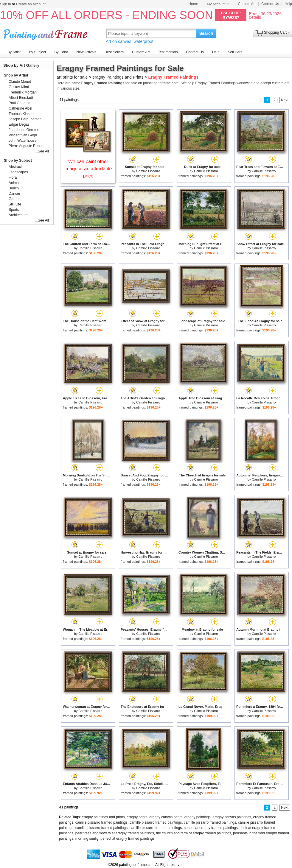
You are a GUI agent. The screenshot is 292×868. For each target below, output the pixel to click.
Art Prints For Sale (46, 33)
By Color (61, 52)
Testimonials (168, 52)
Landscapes (18, 172)
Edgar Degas (19, 124)
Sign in (6, 4)
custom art (280, 83)
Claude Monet (20, 82)
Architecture (18, 215)
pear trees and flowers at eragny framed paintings (115, 833)
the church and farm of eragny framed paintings (194, 833)
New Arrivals (86, 52)
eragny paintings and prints (103, 817)
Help (288, 4)
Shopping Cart (275, 32)
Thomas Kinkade (22, 114)
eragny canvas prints (166, 817)
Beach (14, 188)
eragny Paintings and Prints (118, 77)
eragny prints (137, 817)
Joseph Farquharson (25, 119)
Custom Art (247, 4)
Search (206, 33)
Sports (14, 210)
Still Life (15, 204)
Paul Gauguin (20, 103)
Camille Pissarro (148, 171)
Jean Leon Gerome (24, 130)
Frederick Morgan (23, 92)
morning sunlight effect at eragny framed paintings (115, 839)
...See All (42, 151)
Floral (13, 177)
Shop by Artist (16, 75)
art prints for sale (72, 77)
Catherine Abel (20, 108)
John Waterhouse (23, 141)
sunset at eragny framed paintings (211, 828)
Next (285, 100)
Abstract (15, 167)
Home (193, 4)
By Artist (14, 52)
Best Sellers (114, 52)
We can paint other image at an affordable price (88, 169)
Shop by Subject (18, 160)
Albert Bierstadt (21, 98)
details (255, 17)
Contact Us (270, 4)
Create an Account (31, 4)
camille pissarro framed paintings (101, 822)
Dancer (14, 194)
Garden (15, 199)
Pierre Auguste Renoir (26, 146)
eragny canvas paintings (232, 817)
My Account (218, 4)
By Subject (37, 52)
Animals (15, 183)
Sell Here (235, 52)
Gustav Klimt (19, 87)
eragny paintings (198, 817)
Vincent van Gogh (23, 135)
